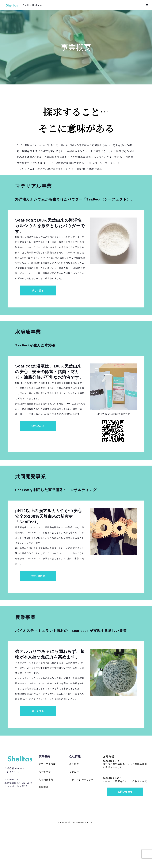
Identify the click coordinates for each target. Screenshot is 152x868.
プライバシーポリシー (81, 821)
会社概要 (74, 805)
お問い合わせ (38, 451)
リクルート (75, 813)
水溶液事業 (45, 813)
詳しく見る (38, 304)
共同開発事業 (46, 821)
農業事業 (43, 829)
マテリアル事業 (47, 805)
